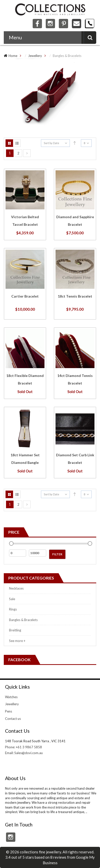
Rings (13, 609)
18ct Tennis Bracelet (75, 296)
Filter (57, 554)
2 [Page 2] (18, 153)
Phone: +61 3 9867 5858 (23, 747)
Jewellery (35, 56)
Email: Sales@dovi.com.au (24, 753)
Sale (12, 599)
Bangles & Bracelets (23, 620)
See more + (17, 641)
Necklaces (16, 588)
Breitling (15, 630)
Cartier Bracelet (25, 296)
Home (13, 56)
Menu (15, 37)
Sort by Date (52, 143)
